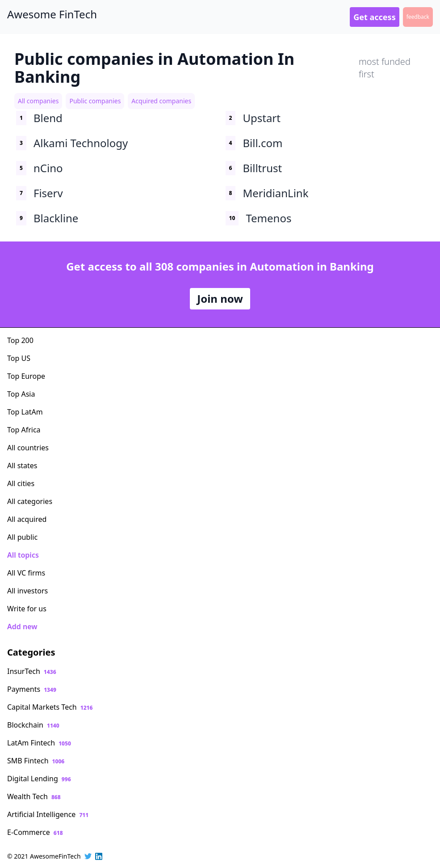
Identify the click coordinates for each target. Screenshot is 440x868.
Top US (19, 358)
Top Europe (26, 376)
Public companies (95, 101)
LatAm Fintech (39, 743)
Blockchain (33, 725)
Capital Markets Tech (50, 707)
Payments (32, 689)
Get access (374, 17)
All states (22, 466)
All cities (21, 483)
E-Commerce (35, 832)
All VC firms (26, 573)
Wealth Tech (34, 796)
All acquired (27, 519)
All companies (38, 101)
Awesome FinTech (52, 14)
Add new (22, 627)
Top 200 (20, 340)
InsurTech (32, 671)
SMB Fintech (36, 761)
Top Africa (24, 430)
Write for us (27, 609)
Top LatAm (25, 412)
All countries (28, 448)
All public (22, 537)
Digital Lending (39, 779)
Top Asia (21, 394)
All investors (27, 591)
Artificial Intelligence (48, 814)
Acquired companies (161, 101)
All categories (30, 501)
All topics (23, 555)
